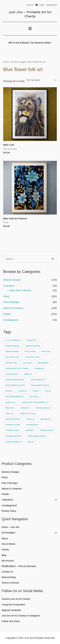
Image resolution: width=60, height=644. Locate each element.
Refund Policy (9, 577)
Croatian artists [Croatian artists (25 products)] (12, 374)
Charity (5, 550)
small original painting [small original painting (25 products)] (37, 436)
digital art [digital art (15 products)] (28, 374)
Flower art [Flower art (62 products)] (23, 391)
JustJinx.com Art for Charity (16, 599)
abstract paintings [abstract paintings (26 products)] (33, 346)
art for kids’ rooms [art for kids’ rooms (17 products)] (32, 357)
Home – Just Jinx (11, 527)
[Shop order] (41, 80)
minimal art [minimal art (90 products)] (25, 408)
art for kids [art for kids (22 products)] (46, 351)
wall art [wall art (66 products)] (31, 442)
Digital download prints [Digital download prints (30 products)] (15, 379)
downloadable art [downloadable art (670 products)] (38, 379)
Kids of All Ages (11, 302)
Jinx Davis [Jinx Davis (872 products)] (34, 396)
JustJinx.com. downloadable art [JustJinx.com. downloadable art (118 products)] (34, 402)
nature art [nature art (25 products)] (10, 413)
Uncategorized (11, 320)
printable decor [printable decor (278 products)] (32, 425)
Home (6, 62)
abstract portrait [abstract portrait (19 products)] (12, 351)
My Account (8, 561)
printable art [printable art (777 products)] (46, 419)
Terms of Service (10, 583)
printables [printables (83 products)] (30, 430)
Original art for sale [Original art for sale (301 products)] (28, 413)
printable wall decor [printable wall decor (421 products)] (14, 436)
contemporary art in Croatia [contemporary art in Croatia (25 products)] (17, 368)
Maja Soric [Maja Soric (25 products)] (10, 408)
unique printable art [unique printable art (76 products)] (14, 442)
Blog (4, 555)
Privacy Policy (9, 511)
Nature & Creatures (13, 308)
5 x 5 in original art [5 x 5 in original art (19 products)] (13, 340)
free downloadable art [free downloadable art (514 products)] (15, 396)
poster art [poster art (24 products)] (31, 419)
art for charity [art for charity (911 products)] (30, 351)
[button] (30, 29)
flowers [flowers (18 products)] (36, 391)
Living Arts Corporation (13, 605)
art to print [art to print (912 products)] (28, 363)
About (5, 538)
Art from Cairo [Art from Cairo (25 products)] (11, 363)
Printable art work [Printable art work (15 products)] (13, 425)
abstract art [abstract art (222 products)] (32, 340)
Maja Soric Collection (21, 290)
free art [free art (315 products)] (48, 391)
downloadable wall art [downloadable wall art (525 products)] (40, 385)
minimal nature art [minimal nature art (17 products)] (43, 408)
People (7, 314)
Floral (6, 296)
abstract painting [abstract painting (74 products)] (12, 346)
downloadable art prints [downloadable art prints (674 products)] (15, 385)
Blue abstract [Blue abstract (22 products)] (43, 363)
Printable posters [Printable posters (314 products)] (13, 430)
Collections (9, 286)
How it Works (8, 544)
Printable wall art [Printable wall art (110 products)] (47, 430)
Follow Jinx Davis (11, 621)
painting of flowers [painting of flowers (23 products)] (13, 419)
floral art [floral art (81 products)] (9, 391)
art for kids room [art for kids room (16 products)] (12, 357)
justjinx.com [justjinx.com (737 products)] (10, 402)
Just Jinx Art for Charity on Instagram (21, 616)
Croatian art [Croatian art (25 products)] (39, 368)
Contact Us (7, 572)
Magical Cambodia (11, 610)
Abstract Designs (12, 280)
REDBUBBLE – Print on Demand (19, 566)
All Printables (30, 533)
